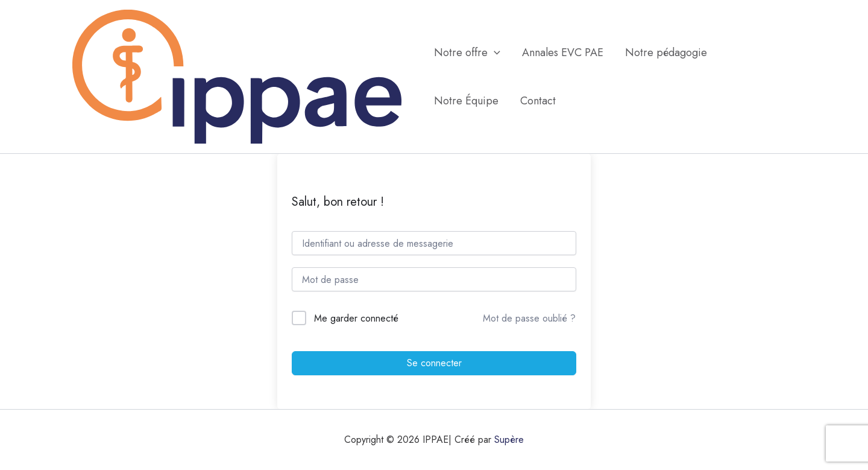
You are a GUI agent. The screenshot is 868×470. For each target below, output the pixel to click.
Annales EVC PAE (563, 52)
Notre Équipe (466, 101)
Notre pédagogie (666, 52)
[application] (494, 52)
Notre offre (467, 52)
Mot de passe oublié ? (529, 318)
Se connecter (434, 363)
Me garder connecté (356, 318)
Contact (538, 101)
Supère (509, 440)
